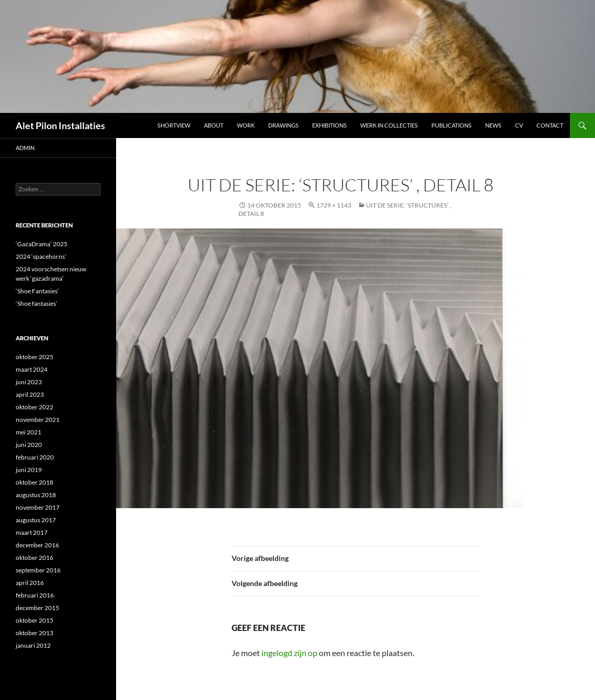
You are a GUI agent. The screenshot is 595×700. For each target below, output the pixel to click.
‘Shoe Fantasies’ (37, 291)
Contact (550, 125)
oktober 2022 (35, 407)
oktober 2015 (35, 620)
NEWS (493, 125)
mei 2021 (28, 432)
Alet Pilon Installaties (60, 125)
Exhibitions (329, 125)
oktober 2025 (35, 357)
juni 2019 (29, 470)
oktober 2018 (35, 482)
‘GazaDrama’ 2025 (42, 244)
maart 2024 (32, 369)
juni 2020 (29, 445)
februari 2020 (35, 457)
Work (246, 125)
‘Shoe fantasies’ (37, 303)
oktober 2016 (35, 558)
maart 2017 (32, 532)
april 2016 (30, 583)
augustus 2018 (36, 495)
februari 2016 (35, 595)
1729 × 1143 (334, 205)
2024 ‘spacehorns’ (41, 256)
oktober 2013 (35, 633)
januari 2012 (33, 645)
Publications (451, 125)
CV (519, 125)
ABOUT (214, 125)
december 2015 (37, 608)
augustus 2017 (36, 520)
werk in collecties (389, 125)
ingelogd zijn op (289, 653)
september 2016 (38, 570)
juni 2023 (29, 382)
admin (25, 148)
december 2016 (37, 545)
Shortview (174, 125)
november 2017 (38, 507)
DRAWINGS (283, 125)
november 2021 (38, 420)
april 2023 (30, 394)
